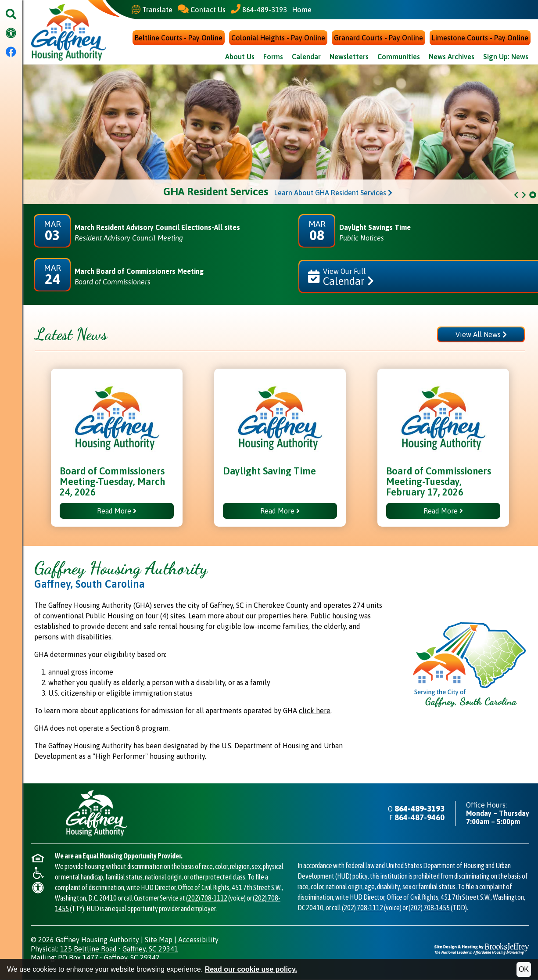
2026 (46, 940)
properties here (283, 617)
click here (315, 711)
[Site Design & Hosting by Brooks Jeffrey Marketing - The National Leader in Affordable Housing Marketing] (482, 949)
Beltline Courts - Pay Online (179, 39)
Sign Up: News (506, 57)
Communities (399, 57)
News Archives (452, 57)
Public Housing (110, 617)
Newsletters (349, 57)
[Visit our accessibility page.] (11, 34)
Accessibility (198, 940)
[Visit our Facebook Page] (11, 52)
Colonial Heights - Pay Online (278, 39)
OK (524, 969)
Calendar (306, 57)
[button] (11, 15)
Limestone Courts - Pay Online (480, 39)
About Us (240, 57)
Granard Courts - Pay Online (378, 39)
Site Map (159, 940)
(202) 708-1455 (429, 908)
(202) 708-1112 (207, 898)
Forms (273, 57)
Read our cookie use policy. (251, 969)
